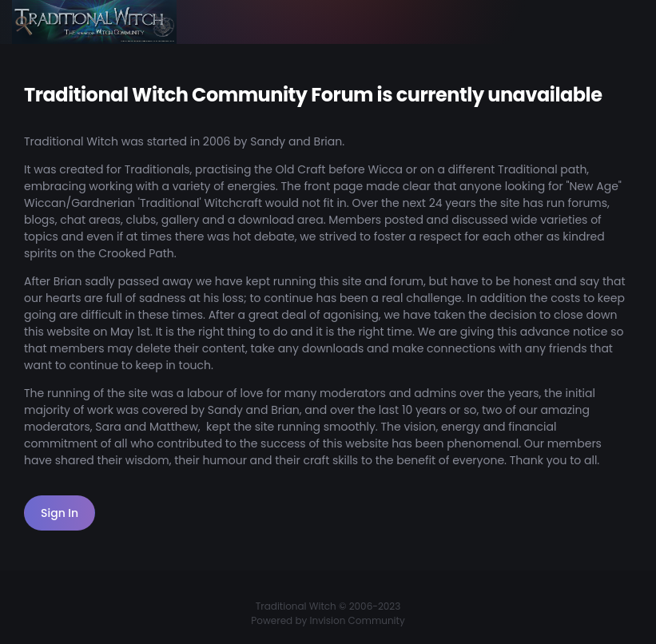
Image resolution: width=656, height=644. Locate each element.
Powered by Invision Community (328, 620)
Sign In (60, 513)
